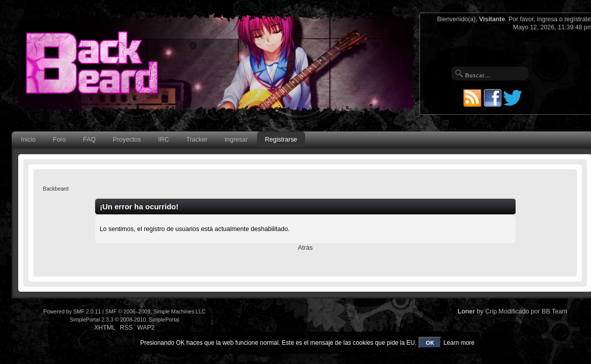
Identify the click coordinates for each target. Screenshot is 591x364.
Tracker (197, 140)
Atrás (305, 248)
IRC (164, 140)
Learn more (459, 343)
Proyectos (127, 140)
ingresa (547, 19)
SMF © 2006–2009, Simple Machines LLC (155, 311)
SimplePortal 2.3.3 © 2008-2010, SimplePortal (124, 320)
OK (430, 343)
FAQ (89, 140)
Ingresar (236, 140)
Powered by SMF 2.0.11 (72, 311)
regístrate (577, 19)
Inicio (28, 140)
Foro (59, 140)
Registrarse (281, 140)
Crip (491, 311)
